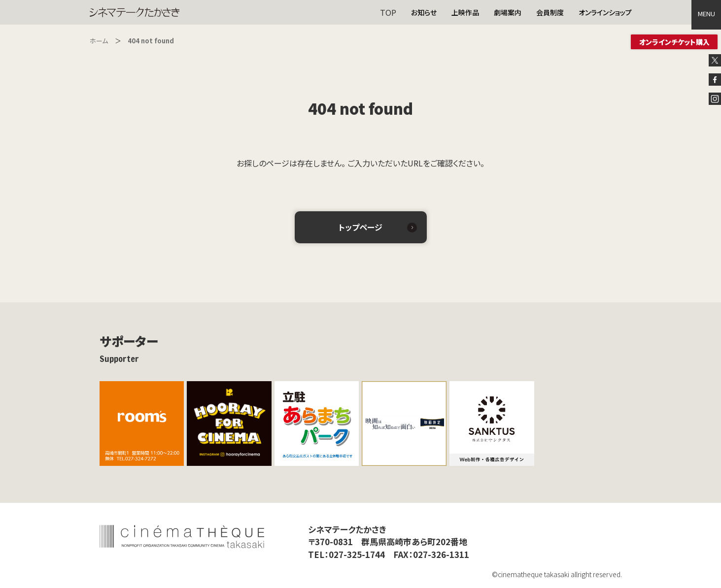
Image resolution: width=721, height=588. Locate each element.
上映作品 (465, 12)
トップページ (360, 227)
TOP (388, 12)
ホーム (99, 41)
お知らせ (424, 12)
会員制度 (550, 12)
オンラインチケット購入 (674, 42)
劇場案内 (508, 12)
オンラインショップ (605, 12)
